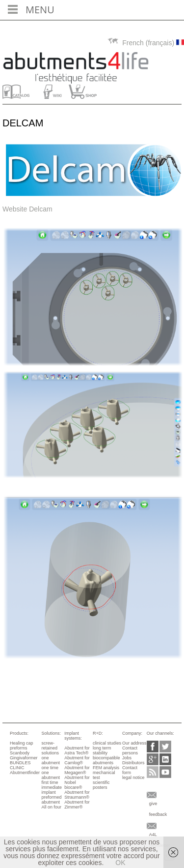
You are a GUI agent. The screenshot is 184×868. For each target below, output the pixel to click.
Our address (134, 743)
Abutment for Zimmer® (77, 805)
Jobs (127, 758)
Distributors (133, 763)
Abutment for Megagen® (77, 770)
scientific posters (101, 785)
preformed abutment (51, 800)
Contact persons (130, 750)
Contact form (130, 770)
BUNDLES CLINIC (20, 765)
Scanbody (20, 753)
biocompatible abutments (106, 760)
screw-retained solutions (50, 748)
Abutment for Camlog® (77, 760)
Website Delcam (27, 209)
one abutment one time (51, 763)
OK (120, 863)
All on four (51, 807)
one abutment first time (51, 778)
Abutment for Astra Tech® (77, 750)
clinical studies (107, 743)
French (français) (145, 43)
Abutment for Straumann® (77, 795)
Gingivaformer (24, 758)
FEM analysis (106, 768)
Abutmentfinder (25, 773)
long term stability (102, 750)
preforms (19, 748)
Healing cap (22, 743)
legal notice (133, 778)
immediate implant (52, 790)
